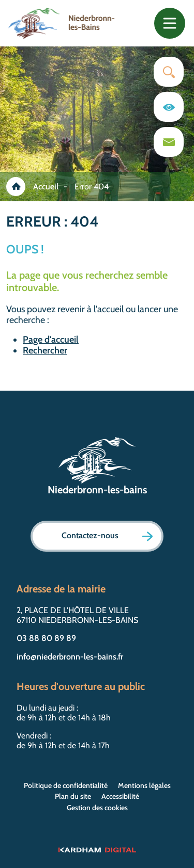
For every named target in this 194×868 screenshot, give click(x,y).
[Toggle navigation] (170, 23)
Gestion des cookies (97, 808)
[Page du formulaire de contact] (169, 142)
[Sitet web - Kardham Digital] (97, 849)
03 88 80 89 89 (46, 638)
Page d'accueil (51, 340)
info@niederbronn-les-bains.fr (70, 657)
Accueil (46, 187)
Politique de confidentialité (66, 785)
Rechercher (45, 350)
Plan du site (73, 796)
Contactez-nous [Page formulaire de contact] (107, 536)
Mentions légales (144, 785)
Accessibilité (120, 796)
